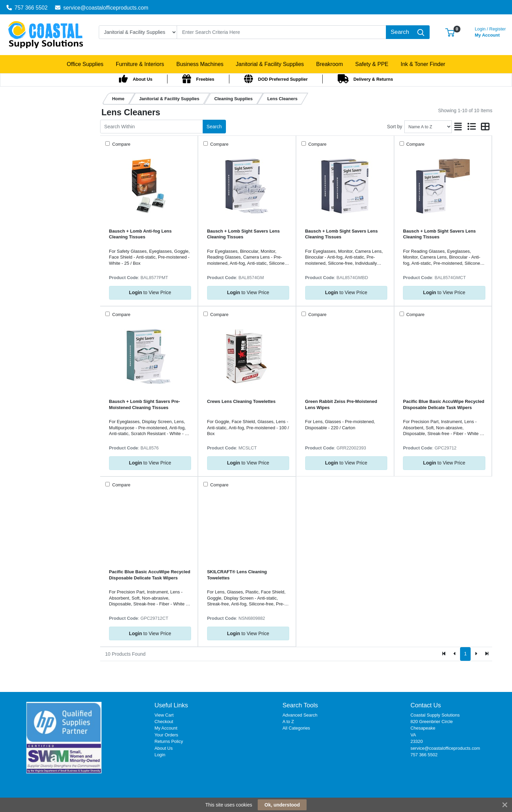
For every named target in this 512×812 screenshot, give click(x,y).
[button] (450, 32)
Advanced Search (300, 715)
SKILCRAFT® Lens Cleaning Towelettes (237, 575)
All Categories (296, 728)
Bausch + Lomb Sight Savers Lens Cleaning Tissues (244, 234)
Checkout (164, 722)
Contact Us (426, 705)
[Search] (281, 32)
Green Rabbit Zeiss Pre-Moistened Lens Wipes (341, 404)
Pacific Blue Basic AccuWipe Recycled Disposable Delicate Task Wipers (444, 404)
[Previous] (455, 654)
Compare (121, 144)
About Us (164, 748)
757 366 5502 (27, 8)
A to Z (288, 722)
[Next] (476, 654)
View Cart (164, 715)
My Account (490, 31)
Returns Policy (169, 741)
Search (214, 127)
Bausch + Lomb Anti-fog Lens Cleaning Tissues (140, 234)
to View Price (150, 292)
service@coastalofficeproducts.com (102, 8)
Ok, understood (282, 805)
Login (160, 755)
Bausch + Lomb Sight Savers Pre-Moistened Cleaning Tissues (145, 404)
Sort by (394, 127)
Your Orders (166, 735)
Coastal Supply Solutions (435, 715)
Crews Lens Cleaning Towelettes (241, 401)
